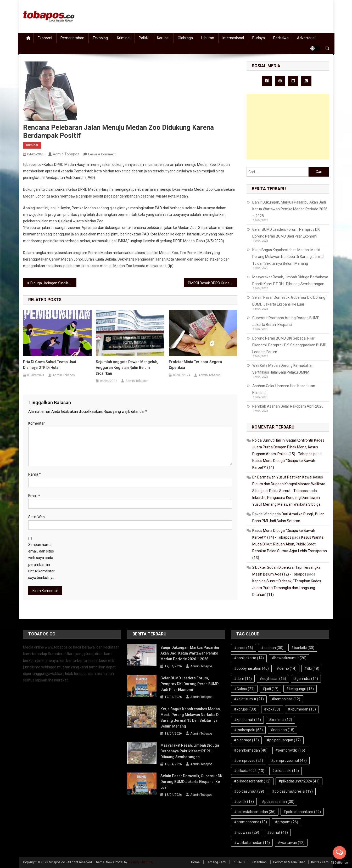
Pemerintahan (72, 38)
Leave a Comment (102, 154)
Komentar (37, 423)
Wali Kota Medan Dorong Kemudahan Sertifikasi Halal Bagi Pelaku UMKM (283, 369)
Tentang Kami (216, 862)
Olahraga (185, 38)
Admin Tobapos (66, 154)
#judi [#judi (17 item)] (270, 689)
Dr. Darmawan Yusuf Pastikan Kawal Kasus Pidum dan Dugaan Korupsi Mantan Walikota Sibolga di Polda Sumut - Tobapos (289, 484)
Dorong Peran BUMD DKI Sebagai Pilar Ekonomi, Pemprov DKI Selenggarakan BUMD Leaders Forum (289, 345)
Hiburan (208, 38)
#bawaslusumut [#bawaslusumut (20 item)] (289, 658)
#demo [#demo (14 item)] (287, 668)
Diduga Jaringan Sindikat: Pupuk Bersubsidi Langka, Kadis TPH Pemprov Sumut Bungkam (54, 283)
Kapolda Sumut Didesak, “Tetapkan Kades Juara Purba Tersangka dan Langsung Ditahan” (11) (287, 588)
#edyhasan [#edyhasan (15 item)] (273, 679)
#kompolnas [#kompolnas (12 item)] (286, 699)
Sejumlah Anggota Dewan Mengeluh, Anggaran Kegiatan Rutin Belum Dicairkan (127, 368)
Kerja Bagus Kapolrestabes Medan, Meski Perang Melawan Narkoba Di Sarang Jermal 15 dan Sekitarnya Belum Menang (288, 257)
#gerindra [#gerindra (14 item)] (306, 679)
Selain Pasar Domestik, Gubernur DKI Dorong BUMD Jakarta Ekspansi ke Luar (289, 301)
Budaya (259, 38)
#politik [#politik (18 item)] (244, 802)
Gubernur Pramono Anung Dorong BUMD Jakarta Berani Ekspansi (286, 321)
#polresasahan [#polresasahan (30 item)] (278, 802)
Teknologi (101, 38)
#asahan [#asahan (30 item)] (272, 648)
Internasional (233, 38)
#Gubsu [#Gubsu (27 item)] (244, 689)
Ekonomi (45, 38)
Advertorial (306, 38)
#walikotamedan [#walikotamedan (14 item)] (252, 843)
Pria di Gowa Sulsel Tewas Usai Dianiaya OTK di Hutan (50, 365)
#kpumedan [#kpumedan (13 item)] (302, 709)
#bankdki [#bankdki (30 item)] (303, 648)
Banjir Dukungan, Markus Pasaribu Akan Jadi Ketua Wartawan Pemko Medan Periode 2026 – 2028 (290, 209)
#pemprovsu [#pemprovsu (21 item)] (248, 760)
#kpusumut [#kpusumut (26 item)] (247, 720)
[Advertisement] (288, 127)
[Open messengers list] (339, 853)
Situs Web (37, 517)
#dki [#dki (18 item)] (312, 668)
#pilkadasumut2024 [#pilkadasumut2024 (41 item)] (299, 781)
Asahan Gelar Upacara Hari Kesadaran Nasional (284, 389)
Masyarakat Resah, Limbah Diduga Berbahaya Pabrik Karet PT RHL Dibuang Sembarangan (290, 280)
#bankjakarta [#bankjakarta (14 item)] (249, 658)
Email (34, 496)
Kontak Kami (320, 862)
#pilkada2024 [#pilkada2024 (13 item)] (249, 771)
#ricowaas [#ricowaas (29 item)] (247, 832)
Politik (144, 38)
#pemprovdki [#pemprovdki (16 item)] (290, 750)
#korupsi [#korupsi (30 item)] (245, 709)
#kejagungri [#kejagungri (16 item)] (300, 689)
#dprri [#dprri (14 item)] (243, 679)
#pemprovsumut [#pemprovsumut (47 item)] (289, 760)
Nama (35, 474)
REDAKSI (239, 862)
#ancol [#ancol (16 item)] (244, 648)
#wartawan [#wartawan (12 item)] (291, 843)
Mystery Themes (140, 862)
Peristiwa (281, 38)
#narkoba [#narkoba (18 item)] (283, 730)
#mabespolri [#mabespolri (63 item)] (248, 730)
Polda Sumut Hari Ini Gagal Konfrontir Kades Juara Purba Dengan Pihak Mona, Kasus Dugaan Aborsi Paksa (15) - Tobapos (288, 447)
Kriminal (124, 38)
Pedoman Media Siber (289, 862)
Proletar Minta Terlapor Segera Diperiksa (195, 365)
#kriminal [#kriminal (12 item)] (280, 720)
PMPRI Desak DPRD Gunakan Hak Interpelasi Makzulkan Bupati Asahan (213, 283)
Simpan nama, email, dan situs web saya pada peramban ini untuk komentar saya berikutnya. (42, 561)
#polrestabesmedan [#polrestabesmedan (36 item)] (255, 812)
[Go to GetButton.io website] (339, 863)
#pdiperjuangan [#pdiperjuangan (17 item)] (284, 740)
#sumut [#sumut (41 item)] (277, 832)
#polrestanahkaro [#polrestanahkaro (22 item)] (302, 812)
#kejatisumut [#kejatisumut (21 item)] (249, 699)
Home (195, 862)
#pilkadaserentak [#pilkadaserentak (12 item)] (252, 781)
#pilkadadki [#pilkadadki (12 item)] (286, 771)
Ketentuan (259, 862)
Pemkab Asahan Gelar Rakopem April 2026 (288, 406)
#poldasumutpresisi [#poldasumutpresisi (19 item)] (292, 791)
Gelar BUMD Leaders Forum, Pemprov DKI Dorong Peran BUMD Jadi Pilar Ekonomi (286, 233)
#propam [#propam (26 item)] (286, 822)
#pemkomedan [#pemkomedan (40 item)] (251, 750)
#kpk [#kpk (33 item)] (272, 709)
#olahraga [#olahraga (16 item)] (246, 740)
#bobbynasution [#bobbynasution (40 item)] (251, 668)
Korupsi (163, 38)
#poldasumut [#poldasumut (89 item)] (249, 791)
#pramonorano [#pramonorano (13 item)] (250, 822)
